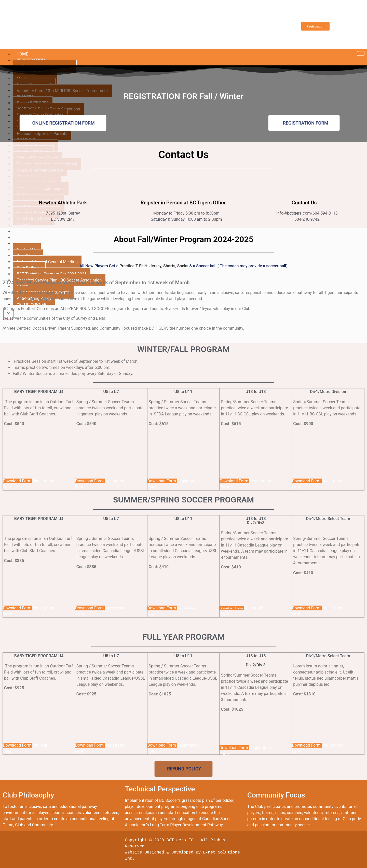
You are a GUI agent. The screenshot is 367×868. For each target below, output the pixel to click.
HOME (22, 54)
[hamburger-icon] (360, 53)
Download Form (18, 481)
